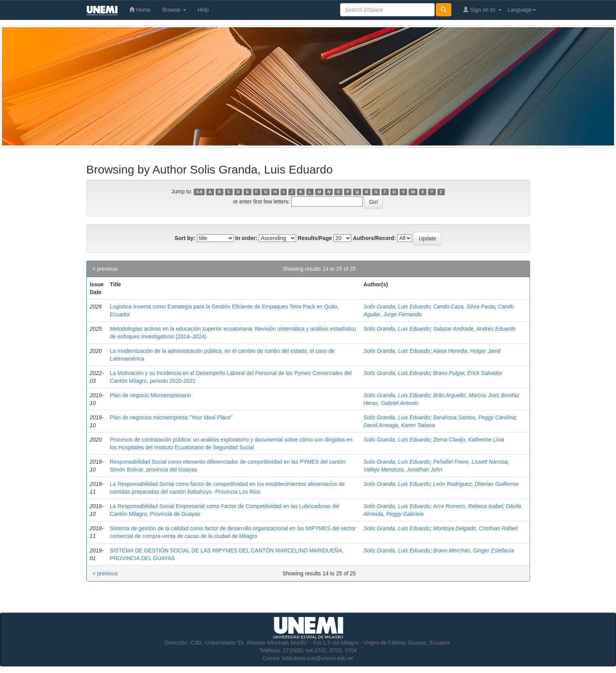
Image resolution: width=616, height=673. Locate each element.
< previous (105, 269)
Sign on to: (482, 10)
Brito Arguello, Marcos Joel (466, 395)
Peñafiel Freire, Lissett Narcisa (470, 462)
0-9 (199, 192)
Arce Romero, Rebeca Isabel (468, 506)
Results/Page (315, 238)
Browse (174, 10)
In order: (247, 238)
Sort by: (185, 238)
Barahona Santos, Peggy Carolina (474, 417)
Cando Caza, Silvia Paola (464, 307)
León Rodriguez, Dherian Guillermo (476, 484)
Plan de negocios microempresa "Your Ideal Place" (171, 417)
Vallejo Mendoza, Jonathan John (403, 470)
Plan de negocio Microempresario (150, 395)
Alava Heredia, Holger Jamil (467, 351)
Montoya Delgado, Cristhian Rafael (475, 528)
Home (140, 10)
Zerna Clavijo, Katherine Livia (469, 440)
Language (521, 10)
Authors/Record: (374, 238)
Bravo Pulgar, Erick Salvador (468, 373)
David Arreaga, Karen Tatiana (399, 425)
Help (203, 10)
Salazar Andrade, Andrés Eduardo (474, 329)
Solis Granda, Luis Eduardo (397, 307)
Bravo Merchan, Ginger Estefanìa (474, 550)
